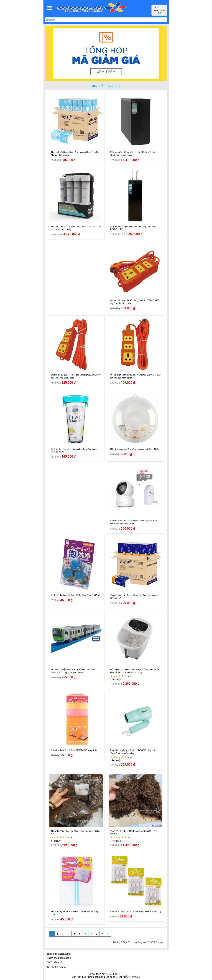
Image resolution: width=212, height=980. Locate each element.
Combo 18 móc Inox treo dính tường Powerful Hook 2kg (135, 912)
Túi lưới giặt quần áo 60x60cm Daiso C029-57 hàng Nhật (74, 913)
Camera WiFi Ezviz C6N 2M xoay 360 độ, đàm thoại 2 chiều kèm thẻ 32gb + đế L (135, 522)
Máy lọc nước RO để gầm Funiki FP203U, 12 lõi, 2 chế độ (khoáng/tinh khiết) (76, 228)
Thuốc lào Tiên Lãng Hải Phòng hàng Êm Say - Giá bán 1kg (76, 832)
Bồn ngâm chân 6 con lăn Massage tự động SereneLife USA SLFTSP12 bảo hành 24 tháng (134, 671)
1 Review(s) (116, 760)
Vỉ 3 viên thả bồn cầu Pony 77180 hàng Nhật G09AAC (76, 595)
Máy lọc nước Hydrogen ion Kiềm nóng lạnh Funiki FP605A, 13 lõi (134, 228)
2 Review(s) (116, 680)
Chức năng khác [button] (56, 962)
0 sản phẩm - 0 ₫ (159, 10)
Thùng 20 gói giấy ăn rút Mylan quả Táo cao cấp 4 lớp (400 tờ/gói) (135, 597)
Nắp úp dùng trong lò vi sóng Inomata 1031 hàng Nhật (134, 449)
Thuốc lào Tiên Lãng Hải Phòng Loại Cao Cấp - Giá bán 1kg (134, 832)
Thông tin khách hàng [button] (59, 954)
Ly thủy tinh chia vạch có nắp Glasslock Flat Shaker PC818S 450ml (74, 451)
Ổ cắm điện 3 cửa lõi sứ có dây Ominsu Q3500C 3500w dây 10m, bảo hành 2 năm (76, 376)
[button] (50, 8)
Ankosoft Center (114, 974)
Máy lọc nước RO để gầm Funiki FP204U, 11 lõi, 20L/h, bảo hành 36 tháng (132, 154)
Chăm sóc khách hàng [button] (59, 958)
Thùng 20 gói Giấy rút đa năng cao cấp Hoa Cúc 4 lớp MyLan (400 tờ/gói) (75, 154)
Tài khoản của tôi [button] (57, 967)
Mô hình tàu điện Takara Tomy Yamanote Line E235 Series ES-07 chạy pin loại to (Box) (74, 671)
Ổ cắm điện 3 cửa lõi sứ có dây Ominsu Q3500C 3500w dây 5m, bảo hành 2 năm (135, 376)
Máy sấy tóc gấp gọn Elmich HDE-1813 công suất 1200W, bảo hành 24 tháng (133, 752)
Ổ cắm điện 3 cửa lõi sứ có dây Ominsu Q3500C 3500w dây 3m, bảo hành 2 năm (135, 302)
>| (108, 934)
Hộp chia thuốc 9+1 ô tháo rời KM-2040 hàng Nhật (74, 750)
